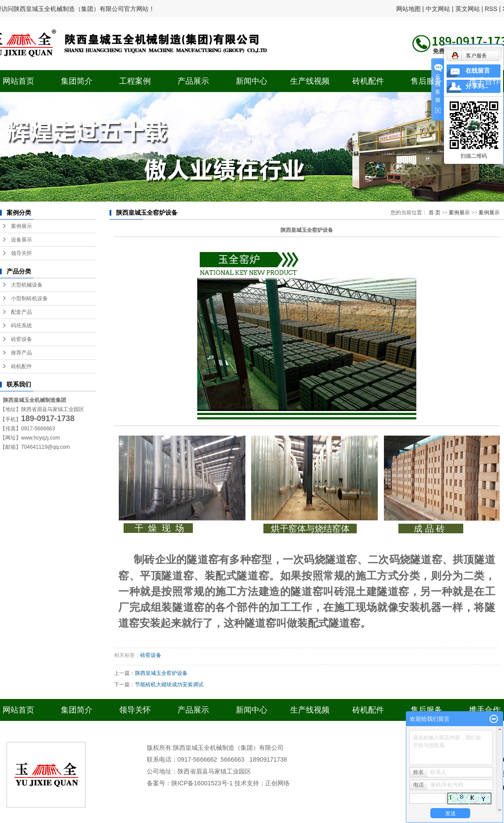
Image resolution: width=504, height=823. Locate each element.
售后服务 (426, 81)
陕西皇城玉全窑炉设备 (161, 673)
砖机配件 (368, 81)
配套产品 (21, 312)
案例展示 (21, 226)
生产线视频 (310, 81)
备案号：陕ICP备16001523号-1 (190, 783)
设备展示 (21, 240)
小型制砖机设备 (29, 298)
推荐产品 (21, 353)
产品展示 (193, 81)
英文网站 (468, 9)
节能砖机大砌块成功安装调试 (169, 685)
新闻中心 (252, 81)
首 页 (435, 213)
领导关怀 (21, 253)
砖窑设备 (21, 339)
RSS (491, 9)
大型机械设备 (27, 285)
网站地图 (408, 9)
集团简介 (77, 81)
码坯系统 (21, 326)
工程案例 (135, 81)
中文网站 (438, 9)
